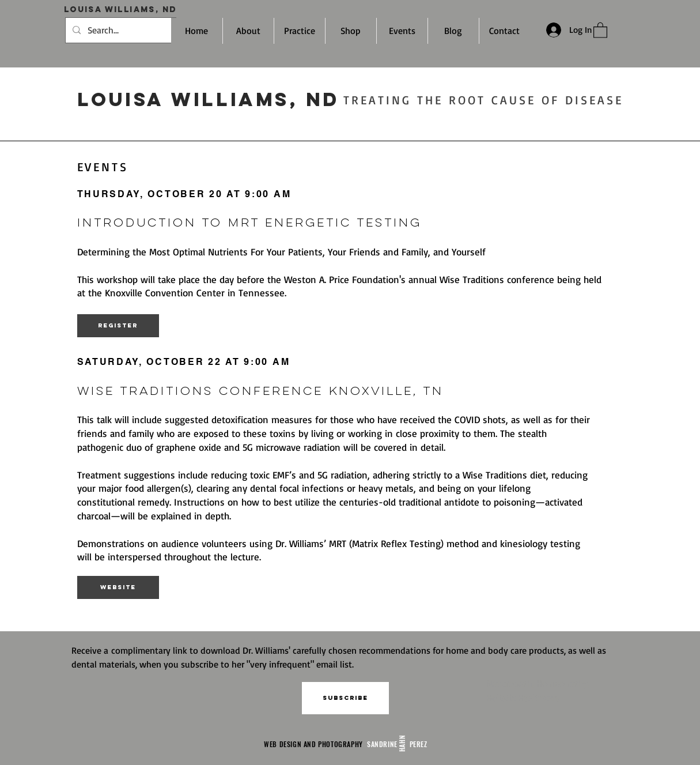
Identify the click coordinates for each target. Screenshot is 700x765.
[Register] (118, 326)
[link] (600, 30)
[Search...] (120, 30)
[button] (345, 698)
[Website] (118, 587)
